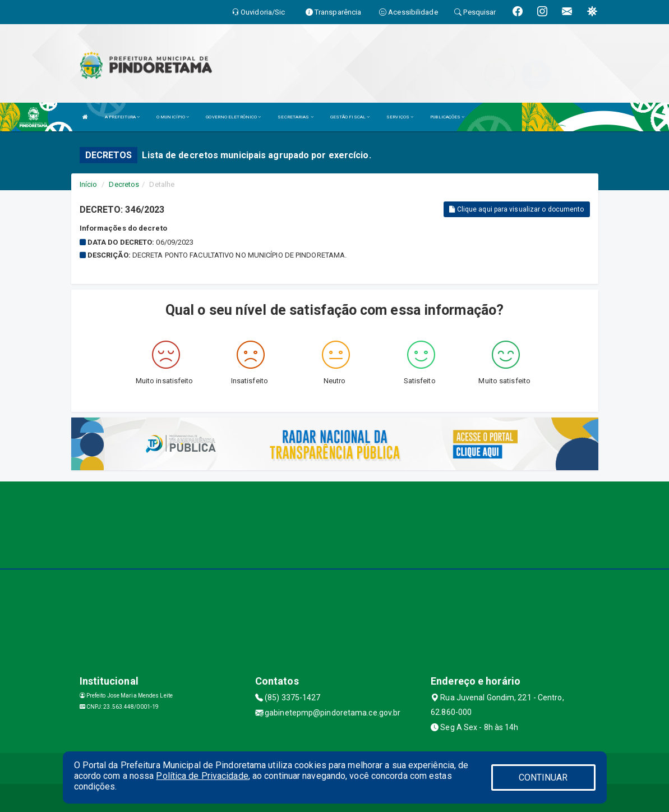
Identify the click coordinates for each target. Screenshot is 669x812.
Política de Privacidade (202, 776)
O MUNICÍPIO (173, 117)
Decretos (124, 184)
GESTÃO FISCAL (350, 117)
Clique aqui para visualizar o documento (516, 209)
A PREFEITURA (122, 117)
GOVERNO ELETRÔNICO (233, 117)
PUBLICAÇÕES (447, 117)
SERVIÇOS (400, 117)
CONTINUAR (543, 777)
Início (89, 184)
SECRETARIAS (295, 117)
